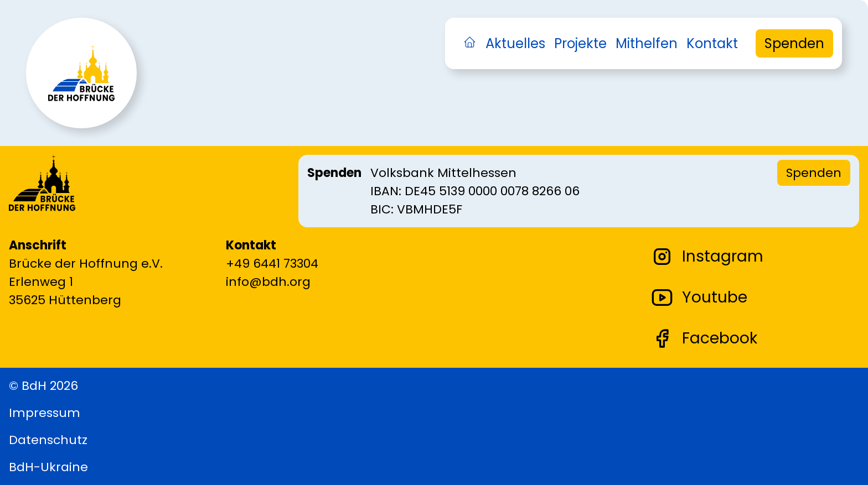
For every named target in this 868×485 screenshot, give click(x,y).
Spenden (794, 43)
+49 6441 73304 (272, 264)
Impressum (45, 413)
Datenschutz (48, 440)
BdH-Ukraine (48, 467)
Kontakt (712, 43)
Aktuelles (515, 43)
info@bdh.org (268, 282)
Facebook (704, 338)
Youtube (699, 298)
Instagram (707, 257)
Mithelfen (647, 43)
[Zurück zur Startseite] (81, 102)
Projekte (580, 43)
